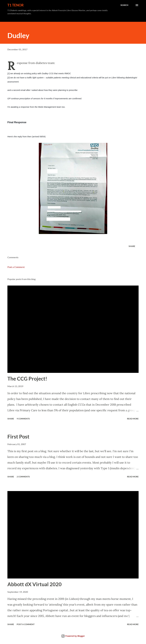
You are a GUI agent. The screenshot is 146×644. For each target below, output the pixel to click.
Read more (133, 419)
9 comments (23, 419)
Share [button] (132, 246)
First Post (18, 437)
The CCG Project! (27, 379)
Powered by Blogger (73, 636)
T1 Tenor (16, 5)
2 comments (23, 477)
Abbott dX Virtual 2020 (35, 584)
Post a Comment (16, 267)
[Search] (124, 5)
